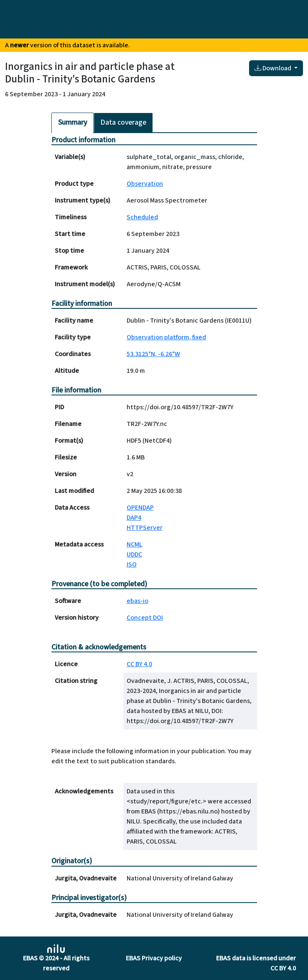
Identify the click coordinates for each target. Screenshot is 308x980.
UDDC (134, 554)
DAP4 (134, 518)
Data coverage (123, 122)
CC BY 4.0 (139, 664)
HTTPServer (145, 528)
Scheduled (142, 217)
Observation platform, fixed (166, 337)
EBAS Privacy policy (154, 958)
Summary (73, 122)
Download (274, 68)
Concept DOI (145, 618)
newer (19, 45)
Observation (145, 184)
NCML (135, 544)
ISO (132, 564)
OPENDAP (140, 508)
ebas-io (137, 601)
